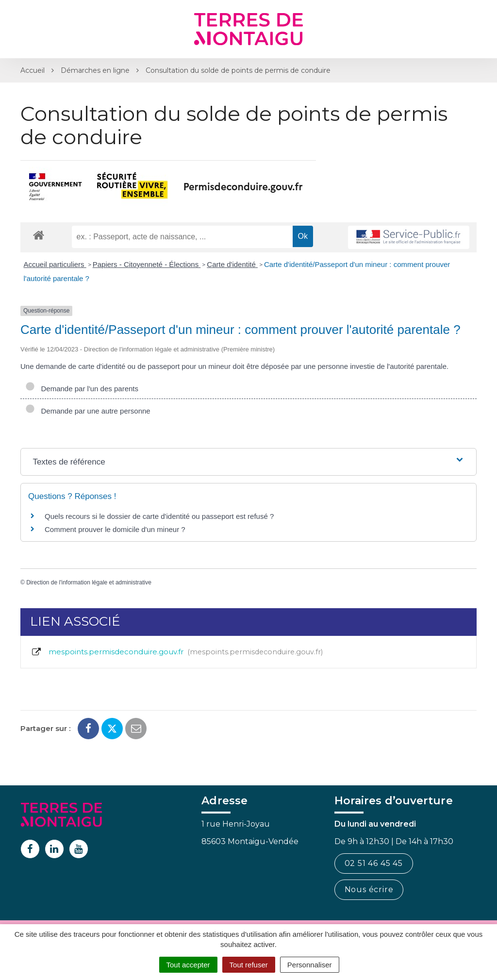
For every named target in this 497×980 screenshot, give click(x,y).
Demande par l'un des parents (82, 389)
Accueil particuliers (55, 264)
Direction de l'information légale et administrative (89, 582)
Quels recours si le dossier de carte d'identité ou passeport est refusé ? (159, 516)
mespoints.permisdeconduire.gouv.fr (177, 652)
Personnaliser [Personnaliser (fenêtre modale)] (310, 965)
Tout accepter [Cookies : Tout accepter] (188, 965)
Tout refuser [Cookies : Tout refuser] (249, 965)
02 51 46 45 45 (374, 863)
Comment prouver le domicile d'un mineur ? (115, 529)
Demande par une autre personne (88, 411)
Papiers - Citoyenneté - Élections (147, 264)
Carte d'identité (232, 264)
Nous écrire (369, 889)
